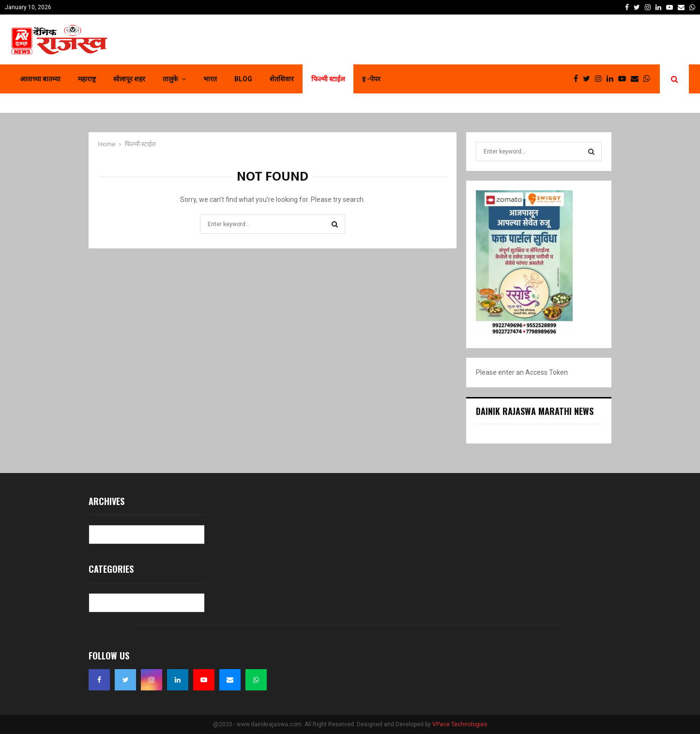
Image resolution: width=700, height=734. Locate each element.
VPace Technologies (460, 724)
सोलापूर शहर (129, 79)
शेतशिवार (282, 79)
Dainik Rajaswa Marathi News (535, 411)
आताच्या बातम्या (40, 79)
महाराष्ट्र (87, 79)
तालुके (170, 79)
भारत (210, 79)
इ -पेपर (371, 79)
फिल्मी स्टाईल (328, 79)
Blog (243, 79)
